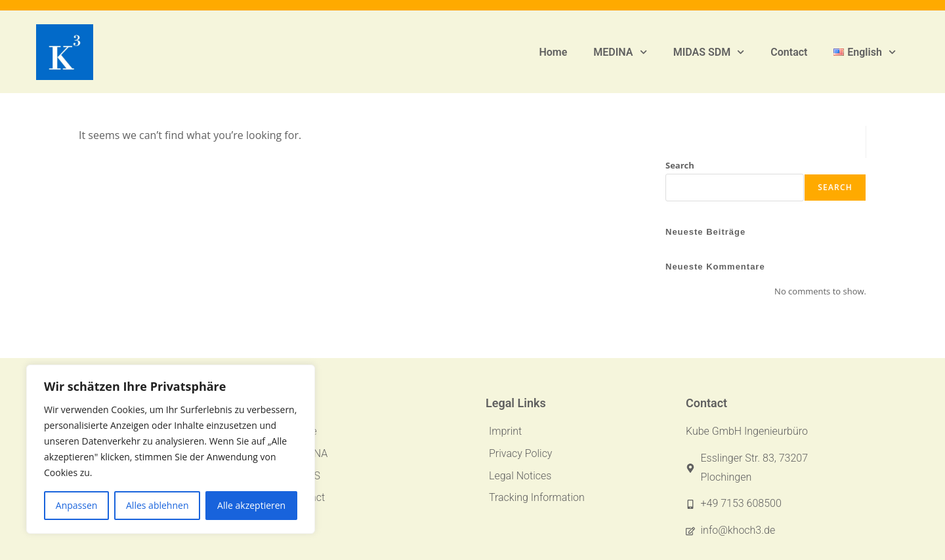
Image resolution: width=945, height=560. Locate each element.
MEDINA (620, 52)
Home (553, 52)
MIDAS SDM (709, 52)
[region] (171, 449)
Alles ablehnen (157, 505)
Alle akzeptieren (251, 505)
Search (680, 165)
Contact (789, 52)
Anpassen (77, 505)
